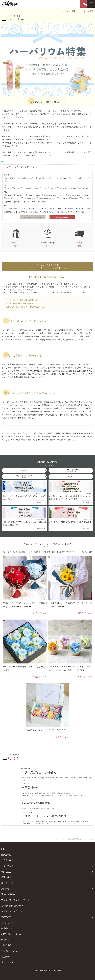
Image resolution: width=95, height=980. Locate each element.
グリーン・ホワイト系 (66, 188)
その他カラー (83, 188)
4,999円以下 (10, 178)
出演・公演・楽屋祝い (39, 202)
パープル (52, 188)
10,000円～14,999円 (62, 178)
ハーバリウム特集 (86, 11)
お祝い (7, 202)
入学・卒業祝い (28, 198)
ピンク (16, 188)
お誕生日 (8, 195)
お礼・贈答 (85, 198)
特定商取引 (6, 956)
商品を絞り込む (62, 217)
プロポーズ (20, 195)
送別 (29, 195)
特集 (74, 11)
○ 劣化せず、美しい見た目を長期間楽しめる (24, 307)
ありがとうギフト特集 (75, 212)
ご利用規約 (6, 945)
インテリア (62, 198)
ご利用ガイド (7, 922)
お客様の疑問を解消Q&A (12, 905)
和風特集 (8, 212)
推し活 (25, 202)
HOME (65, 11)
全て (3, 162)
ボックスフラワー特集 (23, 212)
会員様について (8, 928)
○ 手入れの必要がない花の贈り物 (19, 303)
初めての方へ (7, 917)
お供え (37, 195)
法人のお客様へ (8, 894)
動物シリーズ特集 (41, 212)
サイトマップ (7, 962)
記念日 (61, 195)
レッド (7, 188)
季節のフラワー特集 (65, 209)
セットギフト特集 (57, 212)
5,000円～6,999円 (26, 178)
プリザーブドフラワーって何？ (15, 900)
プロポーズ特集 (11, 209)
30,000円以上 (10, 181)
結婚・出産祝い (49, 195)
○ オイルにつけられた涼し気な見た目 (21, 300)
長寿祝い (74, 198)
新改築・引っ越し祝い (46, 198)
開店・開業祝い (73, 195)
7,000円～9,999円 (44, 178)
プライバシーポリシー (11, 951)
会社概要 (5, 939)
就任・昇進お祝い (12, 198)
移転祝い (86, 195)
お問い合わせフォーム (11, 934)
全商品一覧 (6, 855)
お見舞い (16, 202)
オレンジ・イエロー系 (29, 188)
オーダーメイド (8, 883)
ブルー (43, 188)
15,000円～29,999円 (82, 178)
